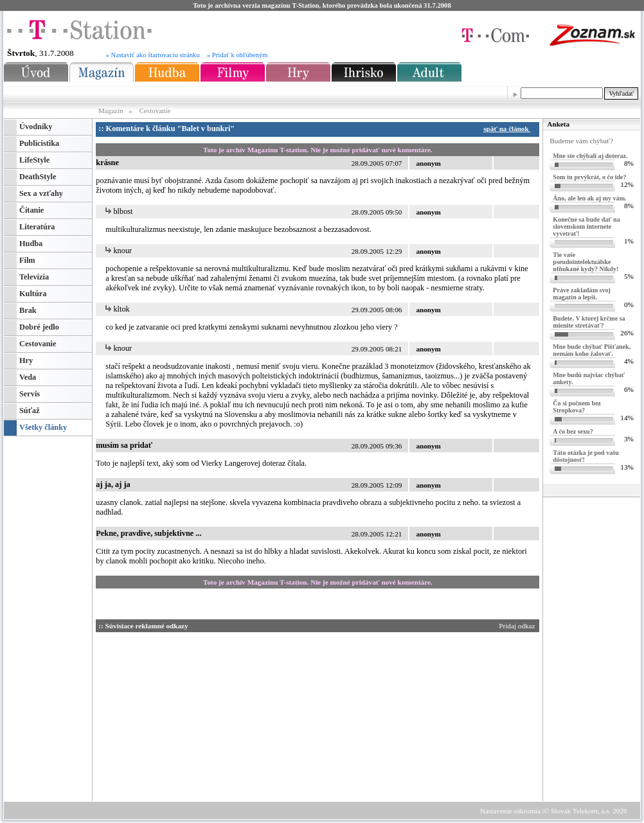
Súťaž (30, 411)
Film (27, 260)
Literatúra (37, 227)
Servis (30, 394)
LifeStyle (34, 160)
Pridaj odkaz (518, 626)
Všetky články (43, 427)
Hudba (31, 243)
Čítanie (31, 210)
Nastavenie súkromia (510, 811)
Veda (28, 377)
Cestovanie (155, 111)
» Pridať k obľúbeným (237, 55)
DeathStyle (38, 177)
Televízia (34, 277)
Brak (28, 310)
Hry (26, 360)
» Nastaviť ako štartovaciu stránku (153, 55)
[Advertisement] (218, 714)
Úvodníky (36, 127)
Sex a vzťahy (41, 193)
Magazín (112, 111)
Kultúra (33, 294)
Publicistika (39, 143)
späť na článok (509, 128)
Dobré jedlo (39, 327)
